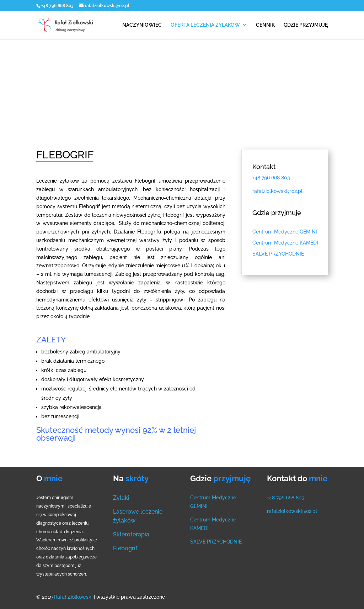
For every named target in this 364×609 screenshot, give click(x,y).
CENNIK (265, 25)
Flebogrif (125, 548)
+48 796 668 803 (58, 6)
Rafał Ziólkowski (74, 597)
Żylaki (121, 498)
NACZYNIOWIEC (142, 25)
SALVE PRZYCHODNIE (216, 542)
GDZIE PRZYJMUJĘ (306, 25)
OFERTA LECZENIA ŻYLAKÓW (205, 25)
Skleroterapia (131, 534)
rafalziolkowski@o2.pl (292, 511)
